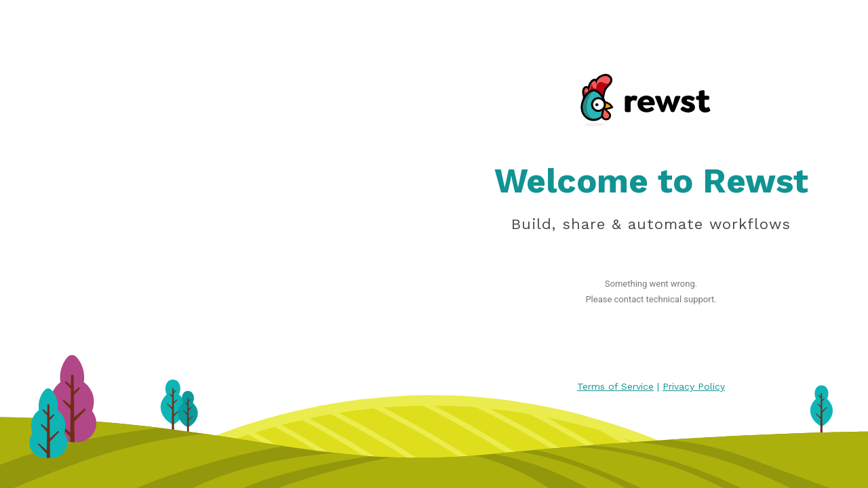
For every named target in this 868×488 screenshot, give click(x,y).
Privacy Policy (694, 386)
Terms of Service (615, 386)
